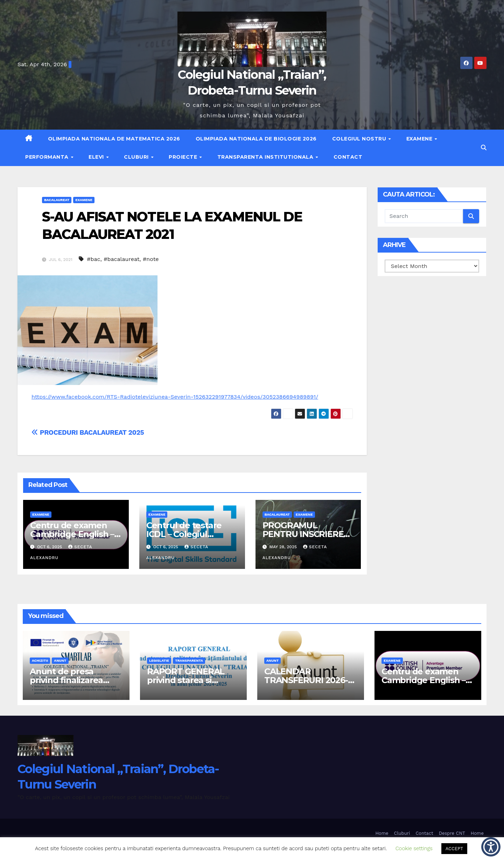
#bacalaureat (121, 259)
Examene (420, 139)
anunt (60, 661)
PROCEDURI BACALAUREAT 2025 (88, 432)
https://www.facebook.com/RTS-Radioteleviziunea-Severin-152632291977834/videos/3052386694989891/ (175, 397)
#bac (93, 259)
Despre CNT (452, 833)
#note (151, 259)
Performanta (48, 157)
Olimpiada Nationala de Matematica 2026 (114, 139)
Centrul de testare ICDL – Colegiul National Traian (184, 534)
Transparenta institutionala (266, 157)
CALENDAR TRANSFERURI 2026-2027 (306, 680)
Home (382, 833)
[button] (484, 148)
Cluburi (137, 157)
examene (84, 200)
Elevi (97, 157)
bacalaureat (57, 200)
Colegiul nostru (360, 139)
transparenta (189, 661)
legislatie (159, 661)
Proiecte (184, 157)
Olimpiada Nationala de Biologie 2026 (256, 139)
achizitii (40, 661)
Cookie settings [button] (414, 848)
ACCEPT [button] (454, 849)
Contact (348, 157)
